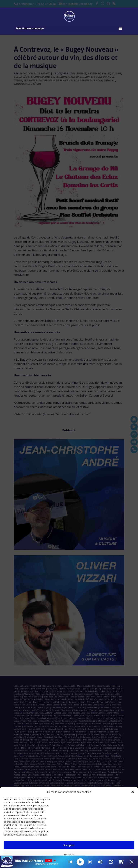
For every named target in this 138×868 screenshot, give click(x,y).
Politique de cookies (67, 863)
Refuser (69, 855)
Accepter (69, 845)
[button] (133, 792)
